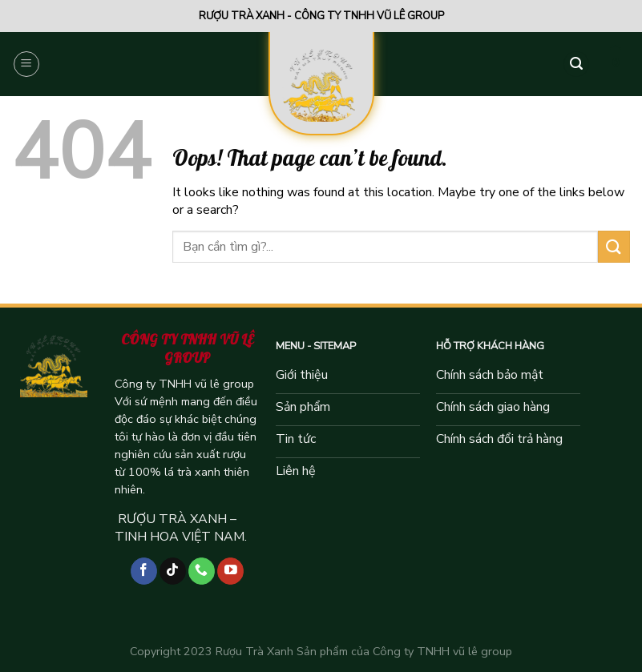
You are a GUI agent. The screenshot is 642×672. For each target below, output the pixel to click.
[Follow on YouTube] (230, 571)
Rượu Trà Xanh (254, 651)
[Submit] (614, 246)
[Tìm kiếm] (576, 64)
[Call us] (202, 571)
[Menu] (26, 64)
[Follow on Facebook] (144, 571)
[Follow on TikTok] (173, 571)
